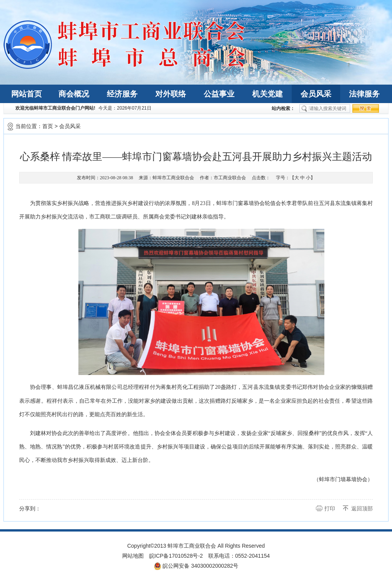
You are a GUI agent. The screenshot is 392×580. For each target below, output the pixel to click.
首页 (48, 126)
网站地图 (133, 556)
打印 (330, 508)
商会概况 (74, 94)
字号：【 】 (296, 178)
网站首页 (27, 94)
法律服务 (364, 94)
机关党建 (267, 94)
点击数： (261, 178)
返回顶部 (362, 508)
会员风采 (316, 94)
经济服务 (122, 94)
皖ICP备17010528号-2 (176, 556)
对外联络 (171, 94)
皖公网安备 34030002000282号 (196, 566)
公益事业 (219, 94)
